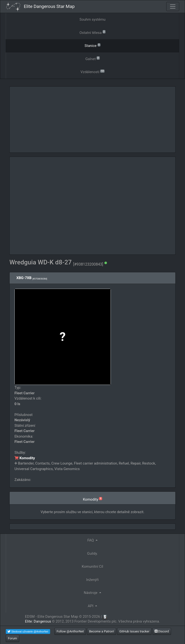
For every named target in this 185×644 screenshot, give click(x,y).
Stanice (92, 45)
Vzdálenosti (92, 72)
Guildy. (93, 554)
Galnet (92, 59)
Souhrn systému (92, 19)
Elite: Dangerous (38, 621)
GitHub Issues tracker (134, 631)
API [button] (91, 606)
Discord (162, 631)
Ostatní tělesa (92, 32)
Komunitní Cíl (93, 567)
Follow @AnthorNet (70, 631)
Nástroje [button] (91, 593)
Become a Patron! (102, 631)
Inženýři (92, 580)
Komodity (25, 458)
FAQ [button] (91, 540)
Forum (13, 638)
